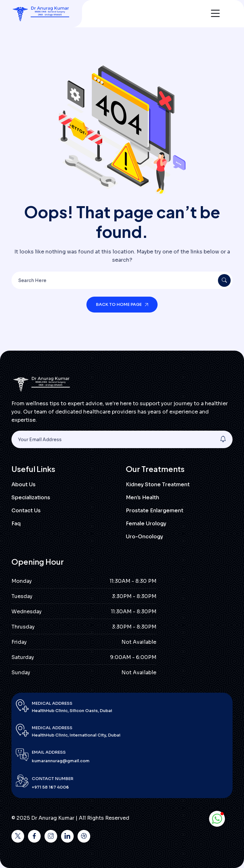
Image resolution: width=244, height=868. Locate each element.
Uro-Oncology (144, 537)
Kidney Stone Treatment (158, 484)
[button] (217, 819)
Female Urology (146, 524)
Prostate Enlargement (155, 511)
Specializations (31, 498)
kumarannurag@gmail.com (61, 761)
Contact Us (26, 511)
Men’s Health (142, 498)
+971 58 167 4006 (50, 787)
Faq (16, 524)
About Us (24, 484)
